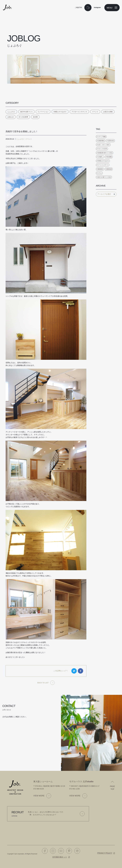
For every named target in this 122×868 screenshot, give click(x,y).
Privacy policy (105, 853)
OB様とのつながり (60, 112)
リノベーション (43, 112)
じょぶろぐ (11, 112)
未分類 (35, 117)
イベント (95, 112)
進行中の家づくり (26, 112)
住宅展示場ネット (60, 857)
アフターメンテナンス (79, 112)
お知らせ (11, 117)
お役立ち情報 (108, 112)
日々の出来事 (23, 117)
